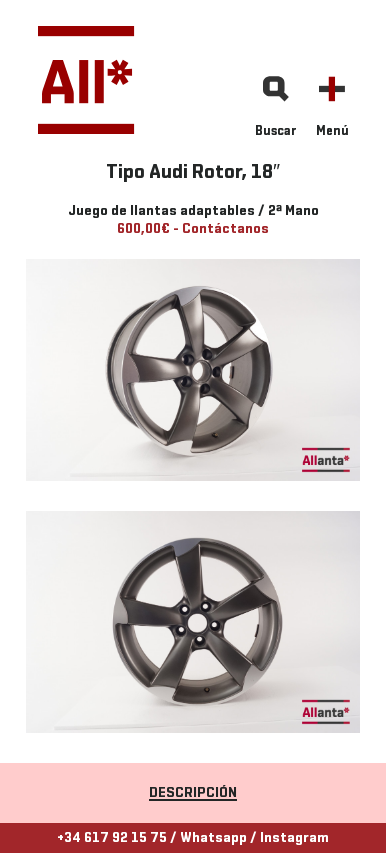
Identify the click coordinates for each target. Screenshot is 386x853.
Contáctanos (225, 229)
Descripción (193, 793)
